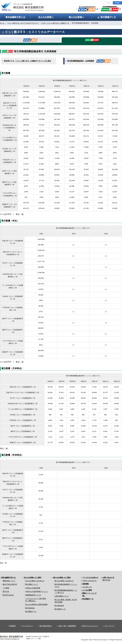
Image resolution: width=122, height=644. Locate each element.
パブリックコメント (89, 581)
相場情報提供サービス (33, 595)
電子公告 (6, 591)
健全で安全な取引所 (10, 584)
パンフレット (87, 587)
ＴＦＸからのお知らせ (90, 578)
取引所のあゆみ (8, 595)
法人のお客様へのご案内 (33, 578)
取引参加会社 (30, 608)
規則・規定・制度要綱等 (67, 626)
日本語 (108, 3)
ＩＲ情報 (6, 588)
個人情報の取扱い (46, 626)
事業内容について (9, 581)
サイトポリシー (28, 626)
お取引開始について (62, 596)
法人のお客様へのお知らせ (35, 581)
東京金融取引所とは (8, 578)
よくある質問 (87, 590)
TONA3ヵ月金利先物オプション (37, 591)
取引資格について (32, 584)
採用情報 (86, 584)
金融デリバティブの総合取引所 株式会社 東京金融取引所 (24, 5)
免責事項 (13, 626)
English (117, 3)
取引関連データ (31, 612)
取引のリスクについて (90, 626)
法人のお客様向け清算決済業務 (36, 604)
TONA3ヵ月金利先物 (33, 588)
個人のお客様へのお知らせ (64, 581)
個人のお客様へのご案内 (62, 578)
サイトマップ (109, 626)
